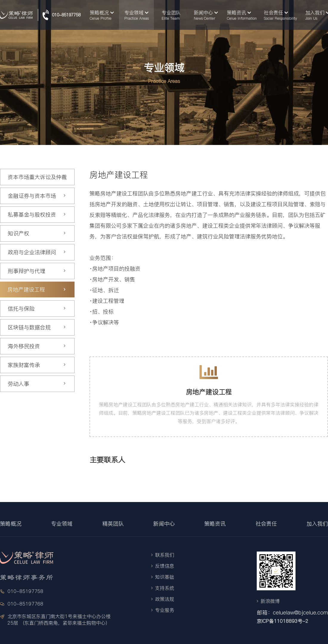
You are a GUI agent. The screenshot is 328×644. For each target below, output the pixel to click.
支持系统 (165, 588)
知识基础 (165, 577)
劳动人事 (37, 384)
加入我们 (317, 524)
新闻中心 (164, 524)
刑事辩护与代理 (37, 271)
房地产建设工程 (37, 289)
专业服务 (165, 610)
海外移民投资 (37, 346)
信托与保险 (37, 309)
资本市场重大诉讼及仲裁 (37, 177)
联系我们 (165, 555)
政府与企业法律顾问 (37, 252)
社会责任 (266, 524)
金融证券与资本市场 (37, 196)
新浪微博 (270, 601)
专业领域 (62, 524)
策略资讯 (215, 524)
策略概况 (11, 524)
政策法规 (165, 599)
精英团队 (113, 524)
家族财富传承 (37, 365)
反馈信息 (165, 566)
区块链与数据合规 (37, 327)
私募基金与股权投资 (37, 215)
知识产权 (37, 233)
